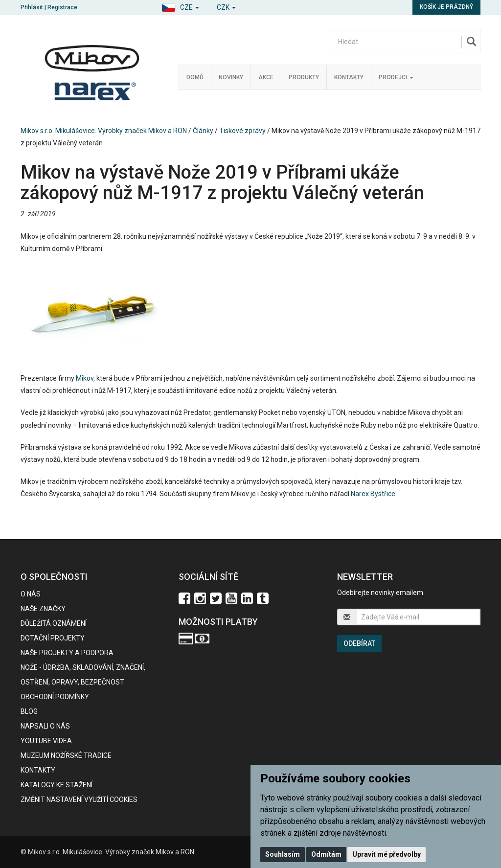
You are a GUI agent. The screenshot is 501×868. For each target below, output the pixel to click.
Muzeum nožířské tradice (66, 755)
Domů (195, 77)
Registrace (62, 7)
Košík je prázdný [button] (446, 7)
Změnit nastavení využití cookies (79, 799)
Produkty (304, 77)
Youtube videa (46, 741)
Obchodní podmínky (55, 697)
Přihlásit (32, 7)
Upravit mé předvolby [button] (387, 854)
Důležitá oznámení (54, 623)
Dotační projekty (53, 638)
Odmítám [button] (326, 854)
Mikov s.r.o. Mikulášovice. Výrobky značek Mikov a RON (104, 131)
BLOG (29, 711)
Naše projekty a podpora (67, 653)
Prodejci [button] (396, 77)
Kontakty (349, 77)
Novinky (231, 77)
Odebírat (359, 643)
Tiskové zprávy (242, 131)
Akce (266, 77)
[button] (180, 6)
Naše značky (43, 609)
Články (203, 131)
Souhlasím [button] (283, 854)
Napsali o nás (45, 726)
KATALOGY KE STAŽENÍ (57, 785)
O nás (31, 594)
